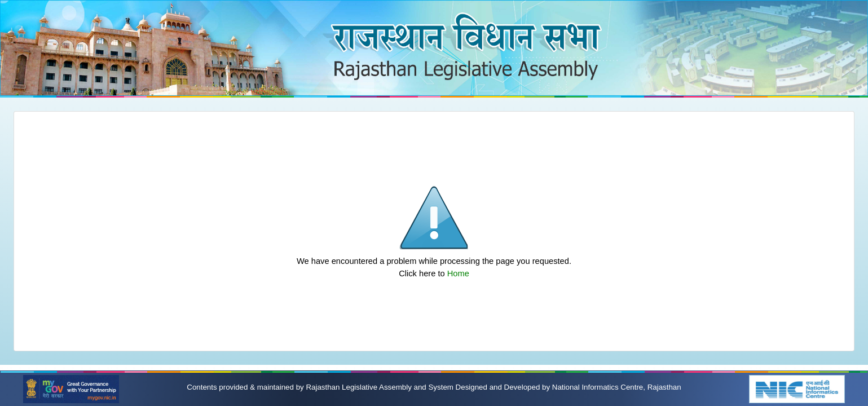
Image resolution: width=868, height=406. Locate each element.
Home (458, 273)
